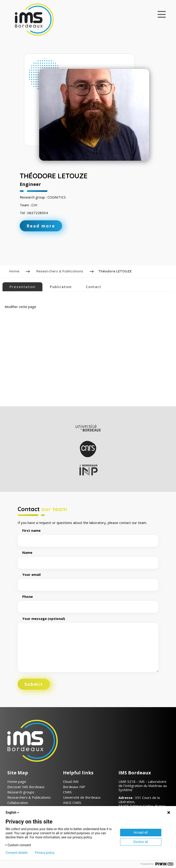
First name (88, 536)
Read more (41, 226)
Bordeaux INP (74, 787)
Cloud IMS (71, 781)
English (13, 812)
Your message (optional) (88, 645)
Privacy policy (45, 853)
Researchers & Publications (60, 271)
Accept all (141, 832)
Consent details (17, 853)
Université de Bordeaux (82, 797)
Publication (61, 287)
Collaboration (18, 803)
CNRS (67, 792)
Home (14, 271)
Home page (17, 781)
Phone (88, 602)
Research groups (21, 792)
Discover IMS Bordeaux (26, 787)
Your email (88, 580)
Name (88, 558)
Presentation (22, 287)
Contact (94, 287)
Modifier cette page (20, 307)
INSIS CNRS (72, 803)
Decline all (141, 842)
